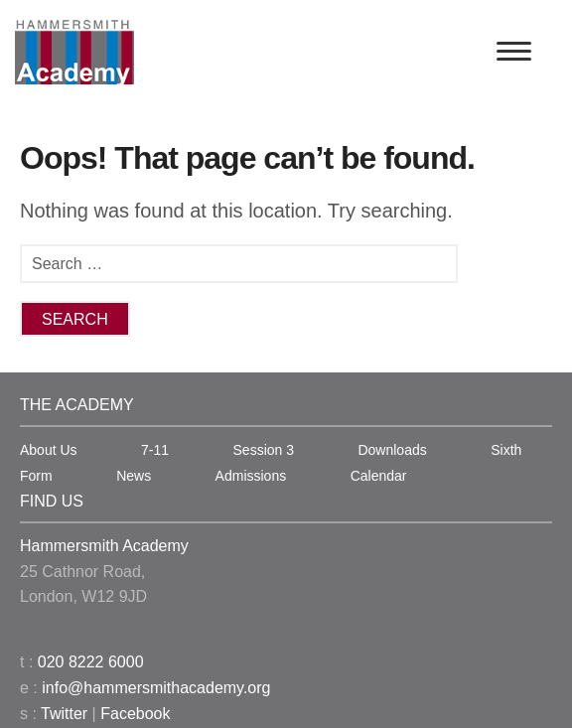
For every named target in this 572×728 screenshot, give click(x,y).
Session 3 (264, 450)
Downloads (392, 450)
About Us (49, 450)
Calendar (379, 476)
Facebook (135, 714)
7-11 (155, 450)
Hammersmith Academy (104, 546)
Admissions (251, 476)
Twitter (64, 714)
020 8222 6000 (91, 662)
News (134, 476)
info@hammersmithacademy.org (156, 688)
